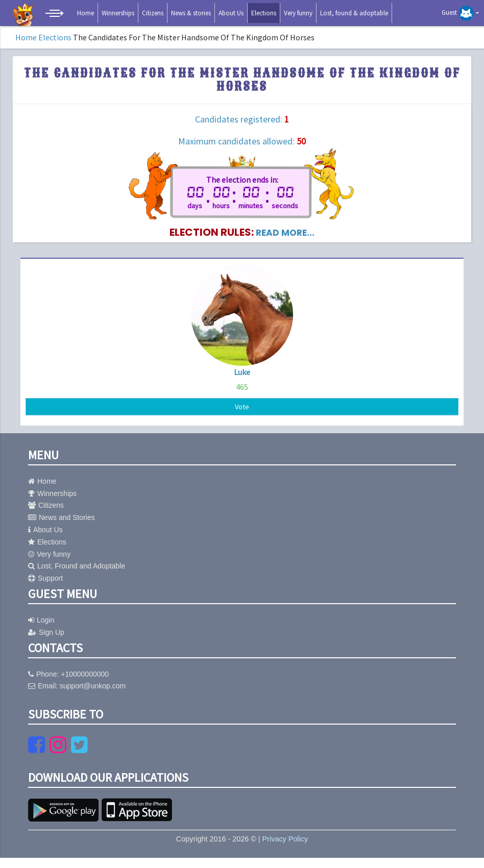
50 (301, 141)
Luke (242, 380)
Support (45, 588)
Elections (264, 13)
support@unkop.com (93, 696)
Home (86, 13)
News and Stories (62, 528)
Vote (242, 416)
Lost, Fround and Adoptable (77, 576)
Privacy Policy (285, 849)
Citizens (153, 13)
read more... (285, 240)
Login (41, 630)
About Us (231, 13)
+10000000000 (85, 684)
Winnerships (118, 13)
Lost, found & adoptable (354, 13)
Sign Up (46, 642)
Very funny (298, 13)
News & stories (191, 13)
